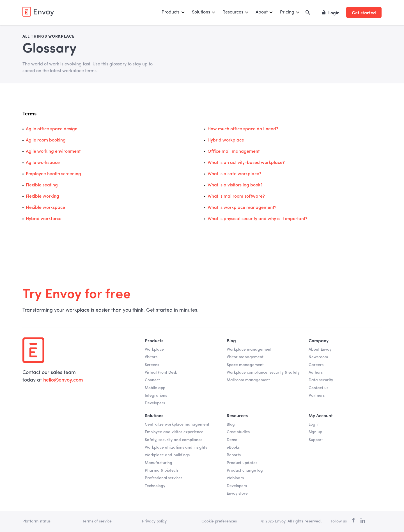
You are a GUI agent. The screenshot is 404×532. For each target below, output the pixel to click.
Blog (231, 424)
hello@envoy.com (62, 380)
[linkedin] (363, 522)
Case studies (238, 432)
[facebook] (353, 521)
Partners (317, 396)
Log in (314, 424)
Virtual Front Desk (161, 373)
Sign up (315, 432)
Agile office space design (52, 129)
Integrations (156, 396)
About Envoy (320, 350)
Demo (232, 440)
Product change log (245, 471)
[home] (38, 12)
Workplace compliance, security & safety (263, 373)
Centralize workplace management (177, 424)
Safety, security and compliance (174, 440)
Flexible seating (42, 185)
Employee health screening (53, 174)
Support (316, 440)
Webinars (235, 478)
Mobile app (155, 388)
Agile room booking (46, 140)
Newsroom (318, 357)
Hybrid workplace (226, 140)
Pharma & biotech (161, 471)
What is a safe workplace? (235, 174)
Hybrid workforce (44, 219)
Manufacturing (159, 463)
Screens (152, 365)
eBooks (233, 447)
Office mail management (234, 152)
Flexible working (43, 197)
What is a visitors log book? (235, 185)
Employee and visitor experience (174, 432)
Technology (155, 486)
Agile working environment (53, 152)
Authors (316, 373)
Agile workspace (43, 163)
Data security (321, 380)
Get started (364, 12)
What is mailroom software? (236, 197)
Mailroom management (248, 380)
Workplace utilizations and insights (176, 447)
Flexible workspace (45, 208)
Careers (316, 365)
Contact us (318, 388)
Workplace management (249, 350)
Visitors (151, 357)
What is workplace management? (242, 208)
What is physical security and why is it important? (258, 219)
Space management (245, 365)
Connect (152, 380)
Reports (234, 455)
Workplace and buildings (167, 455)
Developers (155, 403)
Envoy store (237, 494)
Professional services (164, 478)
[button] (173, 12)
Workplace (154, 350)
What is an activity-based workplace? (246, 163)
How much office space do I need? (243, 129)
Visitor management (245, 357)
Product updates (242, 463)
